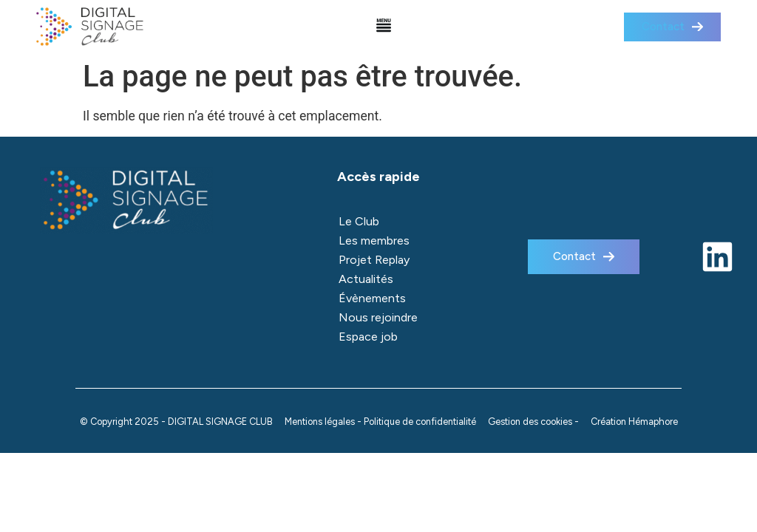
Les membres (374, 241)
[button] (384, 27)
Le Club (359, 221)
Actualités (366, 279)
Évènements (372, 298)
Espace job (368, 337)
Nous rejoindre (378, 317)
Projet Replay (374, 260)
